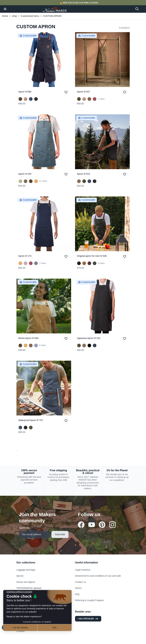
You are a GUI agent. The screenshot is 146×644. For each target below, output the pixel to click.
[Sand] (26, 99)
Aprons (20, 576)
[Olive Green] (20, 99)
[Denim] (95, 345)
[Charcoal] (89, 345)
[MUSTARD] (84, 263)
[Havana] (26, 181)
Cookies (21, 631)
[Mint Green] (20, 181)
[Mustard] (36, 181)
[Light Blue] (36, 345)
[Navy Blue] (31, 99)
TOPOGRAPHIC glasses (29, 588)
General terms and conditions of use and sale (98, 576)
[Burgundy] (95, 99)
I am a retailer (88, 619)
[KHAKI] (95, 263)
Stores (78, 588)
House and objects (26, 582)
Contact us (80, 582)
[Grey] (26, 263)
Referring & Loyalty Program (89, 600)
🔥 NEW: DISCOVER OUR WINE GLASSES (79, 3)
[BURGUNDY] (89, 263)
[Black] (36, 99)
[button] (5, 9)
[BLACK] (79, 263)
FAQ (77, 594)
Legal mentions (83, 570)
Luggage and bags (26, 570)
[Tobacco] (89, 99)
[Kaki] (79, 345)
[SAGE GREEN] (36, 263)
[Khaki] (31, 428)
